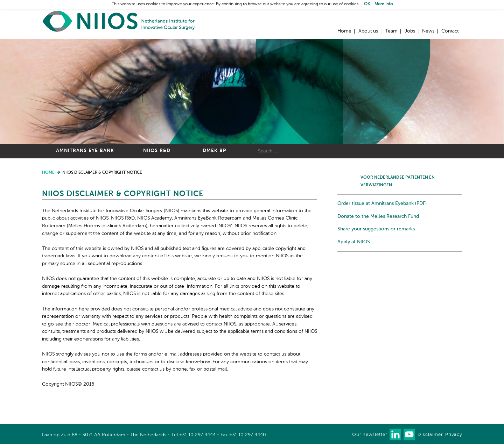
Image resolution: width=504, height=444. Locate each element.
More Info (384, 4)
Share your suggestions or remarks (376, 229)
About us (368, 31)
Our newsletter (370, 435)
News (428, 31)
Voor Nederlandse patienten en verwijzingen (398, 181)
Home (119, 21)
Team (391, 31)
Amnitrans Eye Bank (85, 151)
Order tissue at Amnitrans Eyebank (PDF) (382, 203)
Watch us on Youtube (409, 434)
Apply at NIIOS (354, 242)
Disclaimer (430, 435)
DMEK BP (214, 151)
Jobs (410, 31)
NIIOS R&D (157, 151)
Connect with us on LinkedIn (395, 434)
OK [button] (367, 4)
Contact (450, 31)
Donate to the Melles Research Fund (378, 216)
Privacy (454, 435)
